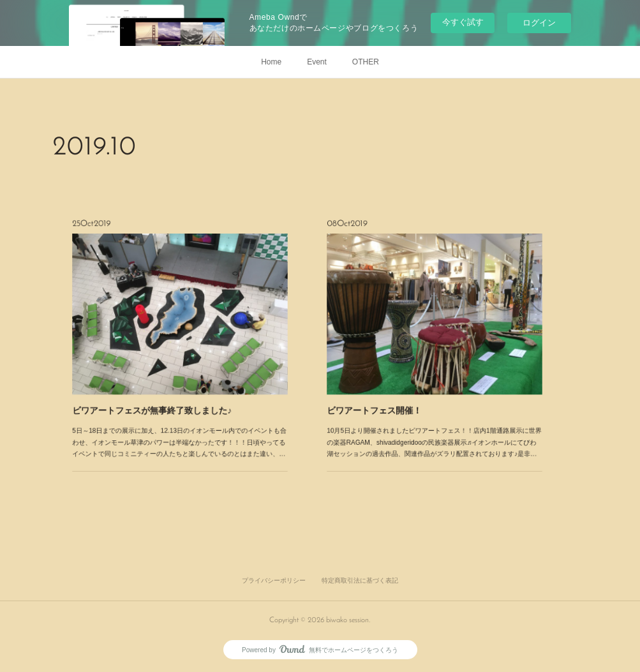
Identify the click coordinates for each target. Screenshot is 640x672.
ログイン (539, 23)
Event (317, 62)
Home (271, 62)
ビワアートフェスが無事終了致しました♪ (167, 373)
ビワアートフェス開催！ (408, 373)
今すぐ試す (463, 22)
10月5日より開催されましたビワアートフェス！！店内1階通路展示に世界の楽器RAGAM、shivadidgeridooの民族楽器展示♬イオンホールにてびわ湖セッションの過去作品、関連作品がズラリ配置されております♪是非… (435, 388)
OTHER (366, 62)
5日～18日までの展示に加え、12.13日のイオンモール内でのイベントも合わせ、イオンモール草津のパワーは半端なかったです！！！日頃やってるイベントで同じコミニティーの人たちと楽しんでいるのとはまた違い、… (179, 388)
